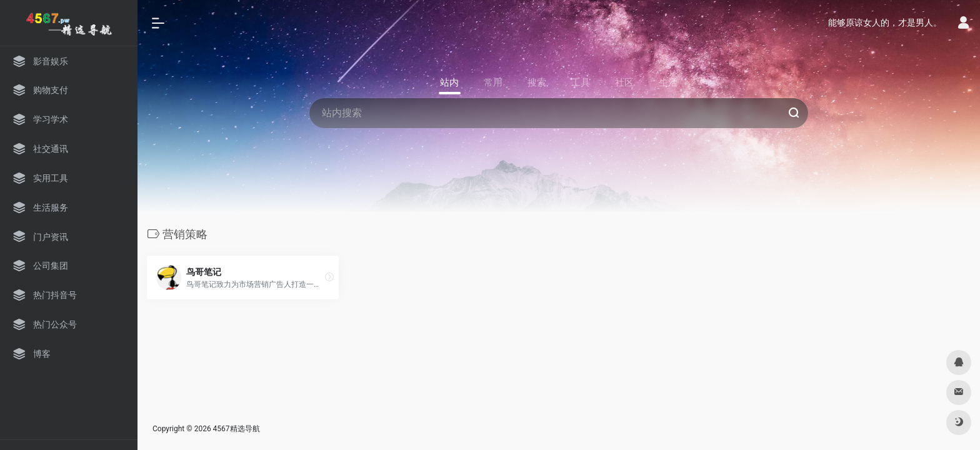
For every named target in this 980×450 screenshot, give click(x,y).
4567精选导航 (237, 429)
